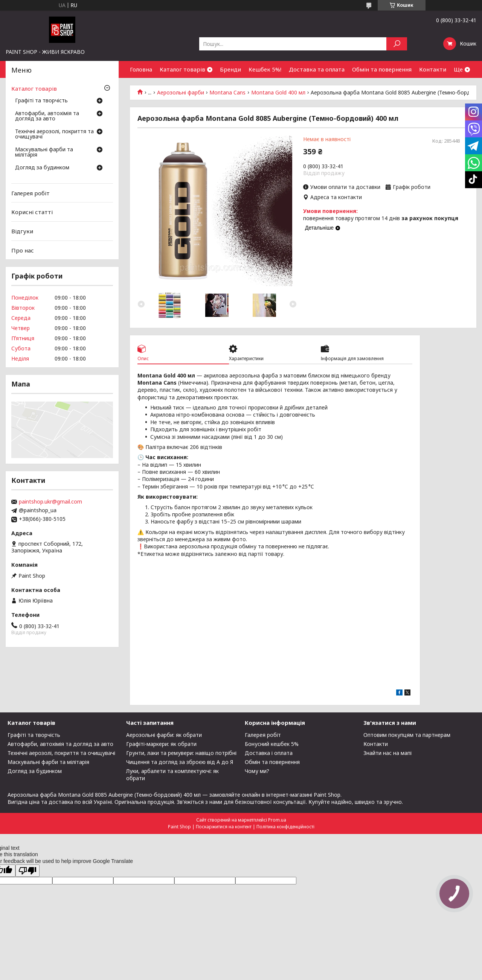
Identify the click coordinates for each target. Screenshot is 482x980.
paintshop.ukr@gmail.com (50, 502)
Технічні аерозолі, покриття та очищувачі (54, 134)
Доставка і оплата (269, 753)
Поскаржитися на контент (224, 827)
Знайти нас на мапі (387, 753)
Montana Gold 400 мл (278, 93)
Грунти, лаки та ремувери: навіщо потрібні (181, 753)
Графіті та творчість (41, 101)
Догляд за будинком (42, 168)
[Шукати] (397, 44)
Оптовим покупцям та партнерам (407, 735)
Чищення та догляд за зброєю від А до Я (180, 762)
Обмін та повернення (382, 69)
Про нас (23, 250)
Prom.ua (277, 820)
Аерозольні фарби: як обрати (164, 735)
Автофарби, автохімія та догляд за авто (47, 116)
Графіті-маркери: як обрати (161, 744)
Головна (141, 69)
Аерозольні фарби (181, 93)
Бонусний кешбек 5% (272, 744)
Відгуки (22, 231)
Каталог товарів (182, 69)
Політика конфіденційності (285, 827)
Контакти (433, 69)
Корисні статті (32, 212)
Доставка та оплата (317, 69)
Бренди (230, 69)
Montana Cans (227, 93)
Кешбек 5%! (265, 69)
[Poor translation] (27, 871)
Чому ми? (257, 771)
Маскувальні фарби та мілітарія (44, 152)
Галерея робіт (31, 193)
